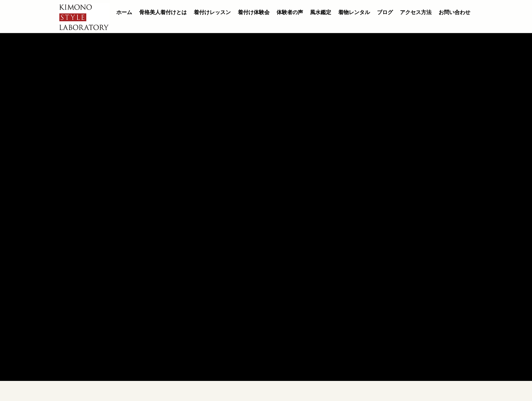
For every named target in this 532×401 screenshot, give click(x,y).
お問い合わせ (454, 12)
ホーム (124, 12)
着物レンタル (354, 12)
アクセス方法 (416, 12)
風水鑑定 (321, 12)
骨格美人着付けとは (163, 12)
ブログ (385, 12)
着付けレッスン (212, 12)
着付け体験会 (254, 12)
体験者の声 (290, 12)
